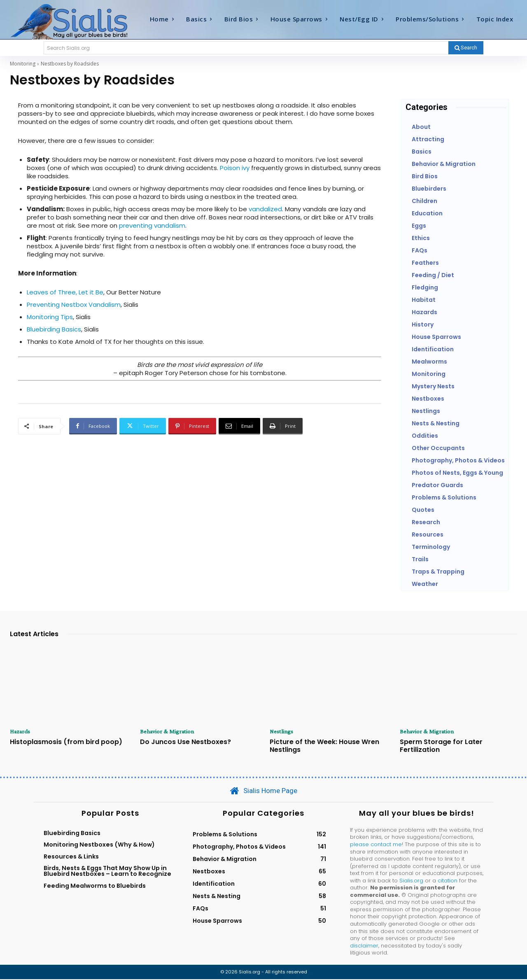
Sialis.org (411, 881)
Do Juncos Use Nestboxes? (185, 742)
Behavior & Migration (168, 732)
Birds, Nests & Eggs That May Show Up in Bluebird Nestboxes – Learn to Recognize (107, 871)
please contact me (376, 845)
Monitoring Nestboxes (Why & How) (99, 845)
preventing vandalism (152, 225)
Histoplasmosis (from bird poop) (66, 742)
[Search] (466, 48)
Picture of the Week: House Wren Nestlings (324, 746)
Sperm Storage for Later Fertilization (441, 746)
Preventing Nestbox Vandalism (74, 304)
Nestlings (282, 732)
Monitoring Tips (50, 317)
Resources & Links (71, 857)
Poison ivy (236, 168)
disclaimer (364, 946)
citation (448, 881)
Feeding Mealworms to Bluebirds (95, 886)
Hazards (21, 732)
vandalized (265, 209)
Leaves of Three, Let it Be (65, 292)
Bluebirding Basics (54, 329)
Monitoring (23, 64)
